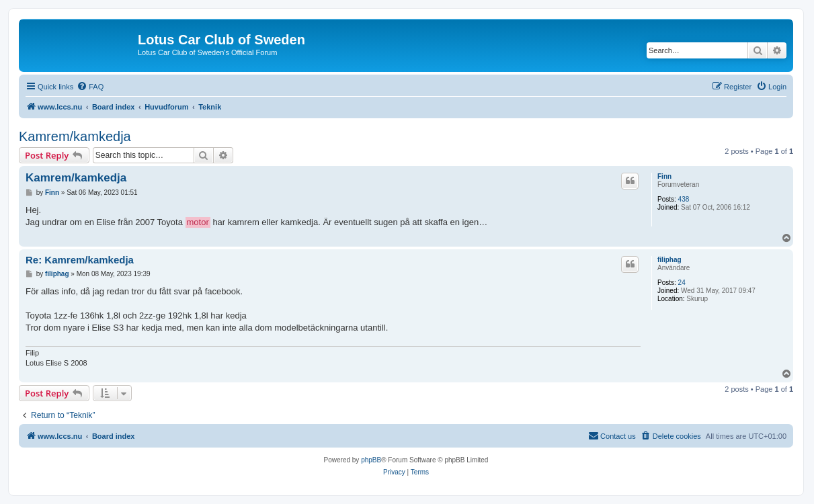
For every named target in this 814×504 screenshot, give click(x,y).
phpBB (371, 460)
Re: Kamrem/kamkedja (80, 260)
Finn (664, 176)
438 (684, 199)
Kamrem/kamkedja (75, 136)
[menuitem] (90, 87)
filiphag (669, 260)
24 (682, 283)
